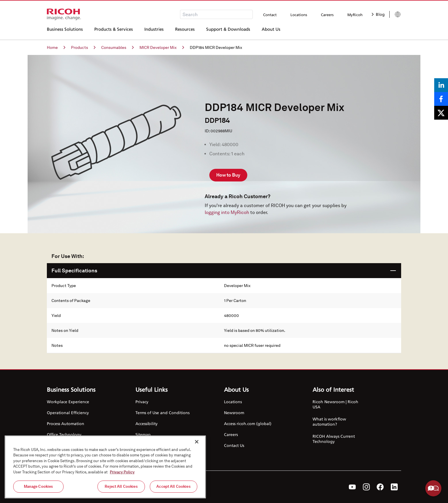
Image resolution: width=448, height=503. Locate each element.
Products (83, 47)
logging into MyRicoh (227, 212)
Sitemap (143, 434)
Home (56, 47)
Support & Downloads (228, 31)
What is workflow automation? (329, 421)
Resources (185, 31)
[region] (105, 467)
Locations (299, 15)
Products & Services (114, 31)
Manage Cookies (39, 486)
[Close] (197, 442)
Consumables (117, 47)
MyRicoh (355, 15)
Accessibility (147, 423)
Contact (270, 15)
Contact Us (234, 445)
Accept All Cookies (173, 486)
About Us (271, 31)
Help (433, 488)
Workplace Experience (68, 402)
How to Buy (228, 175)
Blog (378, 14)
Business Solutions (65, 31)
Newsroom (234, 413)
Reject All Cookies (121, 486)
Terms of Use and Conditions (162, 413)
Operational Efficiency (68, 413)
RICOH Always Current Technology (334, 439)
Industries (154, 31)
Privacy (142, 402)
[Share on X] (441, 113)
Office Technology (64, 434)
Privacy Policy (122, 472)
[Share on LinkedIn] (441, 85)
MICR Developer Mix (162, 47)
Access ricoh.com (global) (248, 423)
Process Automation (66, 423)
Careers (327, 15)
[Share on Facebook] (441, 99)
